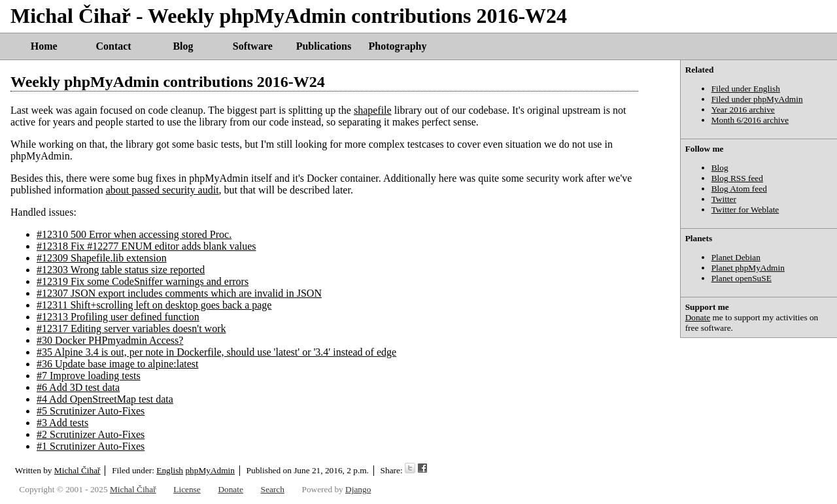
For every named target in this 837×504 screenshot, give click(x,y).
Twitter (724, 199)
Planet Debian (736, 257)
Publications (324, 46)
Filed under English (746, 89)
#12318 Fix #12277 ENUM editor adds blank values (146, 246)
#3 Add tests (62, 423)
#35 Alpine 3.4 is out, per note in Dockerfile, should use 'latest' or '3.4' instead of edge (216, 352)
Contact (113, 46)
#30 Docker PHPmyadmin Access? (110, 340)
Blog (183, 46)
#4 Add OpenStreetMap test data (105, 399)
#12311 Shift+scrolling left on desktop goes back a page (154, 305)
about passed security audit (162, 190)
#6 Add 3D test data (78, 387)
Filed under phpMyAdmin (757, 99)
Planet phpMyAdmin (748, 268)
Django (358, 489)
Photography (398, 46)
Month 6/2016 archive (750, 120)
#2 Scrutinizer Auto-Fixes (91, 434)
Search (273, 489)
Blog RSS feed (737, 178)
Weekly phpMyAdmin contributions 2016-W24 (168, 82)
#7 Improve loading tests (89, 376)
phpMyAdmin (210, 470)
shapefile (373, 110)
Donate (698, 317)
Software (253, 46)
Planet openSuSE (742, 278)
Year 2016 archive (743, 109)
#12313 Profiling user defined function (118, 317)
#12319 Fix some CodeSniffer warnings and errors (143, 281)
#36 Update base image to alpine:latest (117, 364)
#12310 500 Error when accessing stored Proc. (134, 234)
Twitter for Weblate (745, 210)
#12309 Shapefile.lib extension (102, 258)
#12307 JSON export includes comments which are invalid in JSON (179, 293)
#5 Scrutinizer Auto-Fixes (91, 411)
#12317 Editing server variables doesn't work (131, 328)
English (170, 470)
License (187, 489)
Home (44, 46)
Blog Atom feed (739, 189)
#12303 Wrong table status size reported (121, 270)
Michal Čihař (77, 470)
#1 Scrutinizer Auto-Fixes (91, 446)
